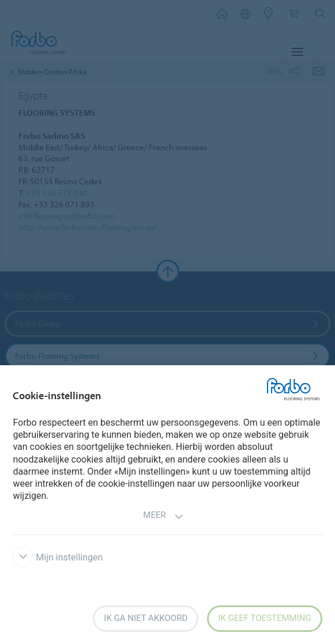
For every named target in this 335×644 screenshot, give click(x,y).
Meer (163, 516)
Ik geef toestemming (264, 618)
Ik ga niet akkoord (146, 618)
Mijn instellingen (58, 557)
